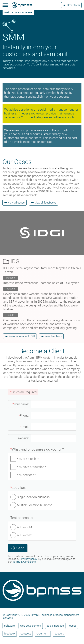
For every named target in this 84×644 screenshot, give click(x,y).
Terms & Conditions (24, 562)
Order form (43, 634)
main (7, 12)
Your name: (21, 404)
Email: (24, 427)
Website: (23, 438)
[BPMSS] (22, 5)
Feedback (10, 634)
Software (9, 626)
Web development (31, 626)
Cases (73, 626)
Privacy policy (29, 559)
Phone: (24, 415)
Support (59, 634)
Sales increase (23, 12)
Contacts (26, 634)
